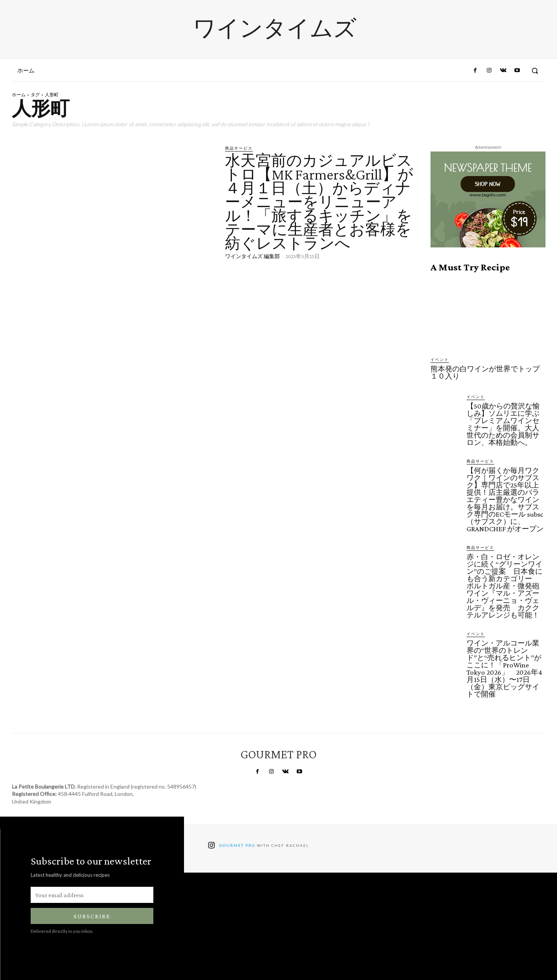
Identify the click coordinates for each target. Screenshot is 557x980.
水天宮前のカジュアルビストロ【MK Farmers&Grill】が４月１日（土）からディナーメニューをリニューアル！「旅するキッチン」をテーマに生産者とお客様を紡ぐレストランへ (319, 202)
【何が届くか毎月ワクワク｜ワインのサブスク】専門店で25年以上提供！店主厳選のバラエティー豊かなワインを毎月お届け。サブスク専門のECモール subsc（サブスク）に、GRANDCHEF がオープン (505, 500)
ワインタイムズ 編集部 (252, 256)
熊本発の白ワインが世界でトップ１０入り (485, 372)
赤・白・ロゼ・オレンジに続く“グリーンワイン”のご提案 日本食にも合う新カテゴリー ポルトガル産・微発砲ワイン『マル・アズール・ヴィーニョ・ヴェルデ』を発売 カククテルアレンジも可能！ (504, 586)
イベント (440, 359)
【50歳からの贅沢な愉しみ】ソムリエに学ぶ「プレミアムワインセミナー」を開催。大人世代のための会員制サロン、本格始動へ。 (503, 424)
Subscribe (92, 916)
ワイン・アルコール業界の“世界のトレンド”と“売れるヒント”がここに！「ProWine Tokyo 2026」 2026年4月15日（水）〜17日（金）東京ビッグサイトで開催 (504, 669)
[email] (92, 895)
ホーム (19, 95)
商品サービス (239, 148)
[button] (535, 71)
